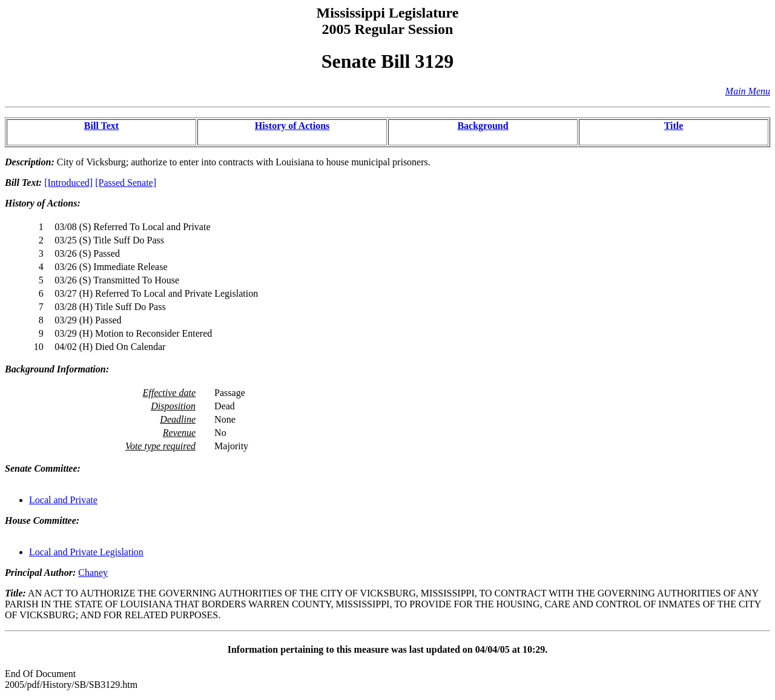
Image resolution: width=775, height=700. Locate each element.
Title (674, 126)
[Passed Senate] (126, 183)
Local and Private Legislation (86, 552)
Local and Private (63, 500)
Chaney (93, 573)
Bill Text (101, 126)
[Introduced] (68, 183)
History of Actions (292, 126)
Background (483, 126)
